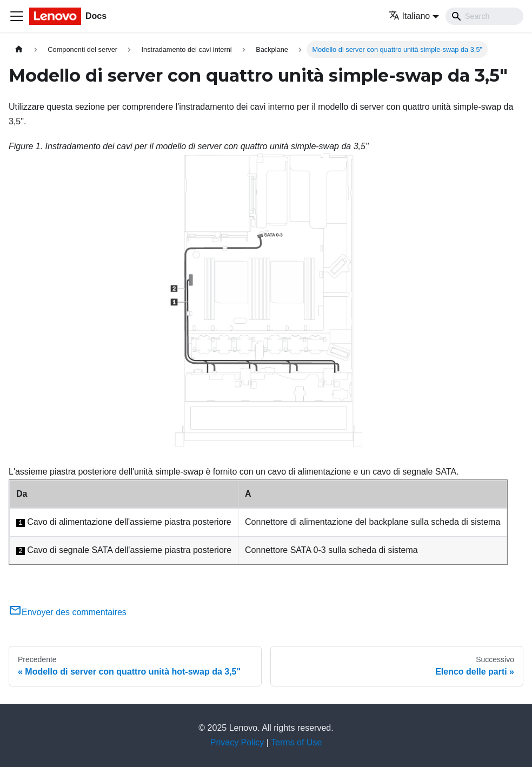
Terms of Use (296, 742)
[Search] (484, 16)
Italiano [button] (410, 16)
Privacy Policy (237, 742)
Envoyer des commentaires (68, 612)
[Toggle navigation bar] (17, 16)
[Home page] (19, 49)
